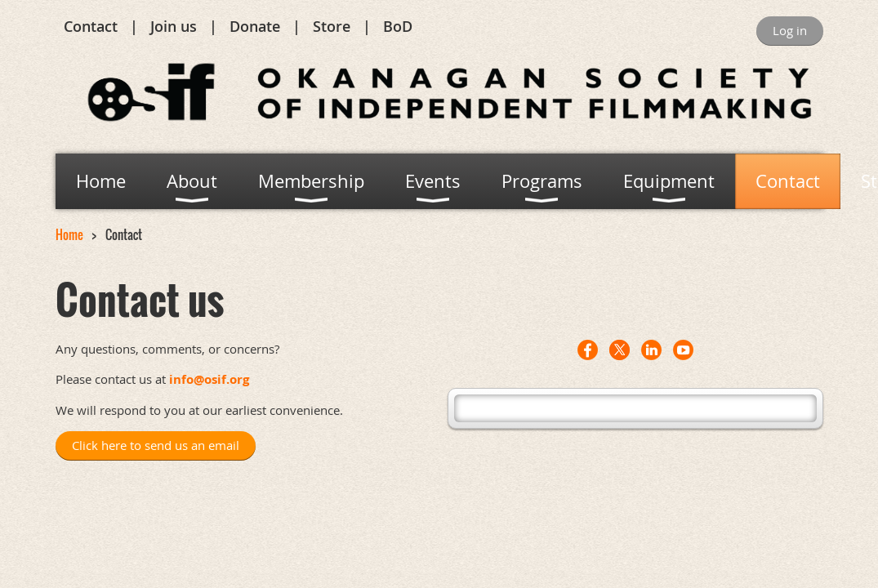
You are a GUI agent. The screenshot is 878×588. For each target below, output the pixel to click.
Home (69, 234)
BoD (398, 26)
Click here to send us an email (156, 445)
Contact (91, 26)
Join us (174, 26)
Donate (255, 26)
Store (332, 26)
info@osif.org (209, 379)
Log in (790, 30)
